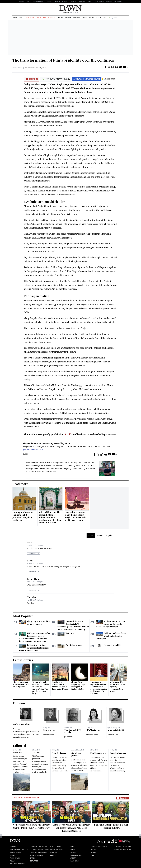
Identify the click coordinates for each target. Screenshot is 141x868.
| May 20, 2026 (70, 13)
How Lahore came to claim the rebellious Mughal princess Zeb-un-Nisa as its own (76, 516)
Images (50, 2)
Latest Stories (23, 660)
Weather (53, 852)
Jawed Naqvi (69, 737)
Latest (22, 18)
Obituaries (118, 2)
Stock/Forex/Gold (57, 849)
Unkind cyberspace (118, 753)
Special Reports (76, 855)
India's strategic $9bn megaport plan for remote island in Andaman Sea (34, 648)
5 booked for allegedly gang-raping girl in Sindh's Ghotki (78, 686)
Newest (100, 535)
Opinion (68, 18)
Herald (57, 2)
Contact (13, 846)
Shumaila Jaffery (92, 734)
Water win (70, 633)
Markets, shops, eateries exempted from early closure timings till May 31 (110, 624)
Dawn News (75, 861)
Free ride (36, 753)
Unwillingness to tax (99, 753)
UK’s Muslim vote (93, 730)
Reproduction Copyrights (40, 849)
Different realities (22, 724)
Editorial (20, 745)
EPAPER (22, 2)
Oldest (91, 535)
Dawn (72, 846)
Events (90, 2)
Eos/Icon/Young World (99, 846)
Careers (109, 2)
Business (77, 18)
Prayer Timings (56, 846)
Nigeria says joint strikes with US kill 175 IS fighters (21, 684)
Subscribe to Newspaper (39, 846)
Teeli (92, 855)
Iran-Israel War (49, 18)
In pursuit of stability (113, 645)
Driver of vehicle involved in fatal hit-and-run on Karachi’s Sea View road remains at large (41, 688)
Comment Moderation (18, 864)
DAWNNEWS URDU (39, 2)
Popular (109, 535)
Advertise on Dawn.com (39, 852)
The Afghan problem (74, 645)
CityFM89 (73, 2)
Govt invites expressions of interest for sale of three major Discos (60, 686)
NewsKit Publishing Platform (123, 849)
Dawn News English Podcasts (25, 797)
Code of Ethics (15, 852)
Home (15, 18)
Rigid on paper (49, 730)
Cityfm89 (94, 849)
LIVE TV (29, 2)
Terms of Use (15, 858)
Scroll (68, 434)
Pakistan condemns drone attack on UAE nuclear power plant (111, 636)
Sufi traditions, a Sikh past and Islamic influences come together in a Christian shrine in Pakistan (50, 517)
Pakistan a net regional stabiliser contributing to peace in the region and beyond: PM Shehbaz (99, 688)
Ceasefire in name (59, 753)
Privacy (13, 861)
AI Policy (13, 855)
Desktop (53, 855)
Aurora (65, 2)
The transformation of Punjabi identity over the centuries (63, 60)
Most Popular (23, 616)
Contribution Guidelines (19, 849)
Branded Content (36, 855)
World (98, 18)
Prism (91, 18)
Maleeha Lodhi (113, 734)
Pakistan (60, 18)
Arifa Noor (17, 729)
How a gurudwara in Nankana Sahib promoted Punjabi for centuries (23, 516)
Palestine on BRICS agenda (73, 731)
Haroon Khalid (17, 68)
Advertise (82, 2)
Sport (105, 18)
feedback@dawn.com (33, 449)
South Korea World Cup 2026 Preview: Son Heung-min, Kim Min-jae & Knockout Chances (71, 828)
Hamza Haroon (48, 734)
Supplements (99, 2)
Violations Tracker (33, 18)
